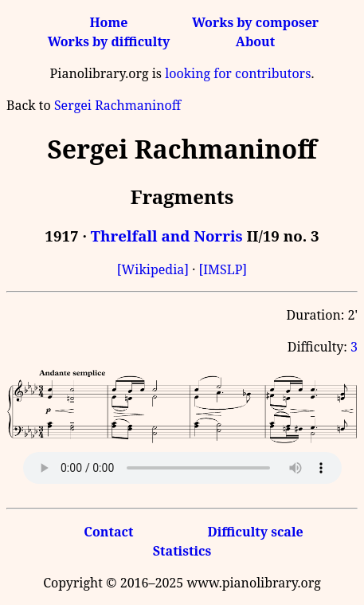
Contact (108, 532)
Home (108, 22)
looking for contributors (238, 73)
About (255, 41)
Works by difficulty (109, 41)
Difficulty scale (255, 532)
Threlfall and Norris (167, 236)
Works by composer (255, 22)
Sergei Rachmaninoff (117, 105)
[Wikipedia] (153, 269)
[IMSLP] (223, 269)
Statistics (182, 551)
